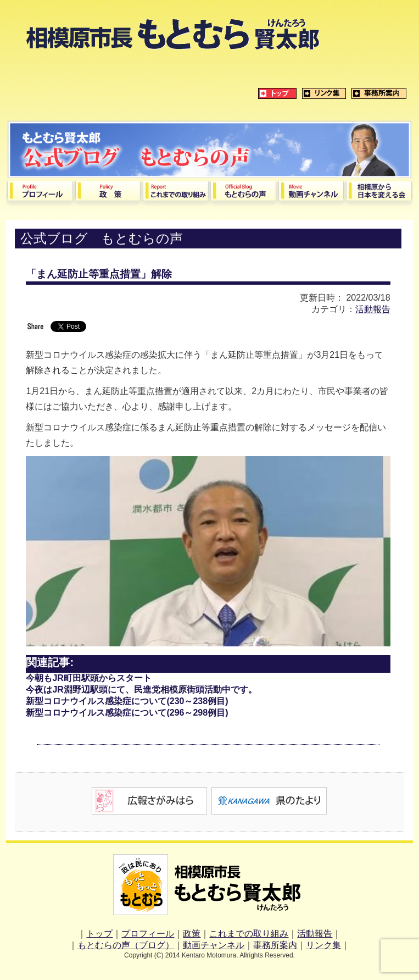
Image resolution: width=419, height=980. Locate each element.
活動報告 (373, 309)
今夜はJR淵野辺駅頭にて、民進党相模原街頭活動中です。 (141, 690)
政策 (192, 934)
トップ (99, 934)
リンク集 (323, 945)
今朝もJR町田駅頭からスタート (88, 678)
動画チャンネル (214, 945)
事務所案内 (275, 945)
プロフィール (148, 934)
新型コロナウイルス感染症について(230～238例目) (127, 701)
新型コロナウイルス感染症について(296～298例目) (127, 713)
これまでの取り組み (249, 934)
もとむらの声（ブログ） (126, 945)
